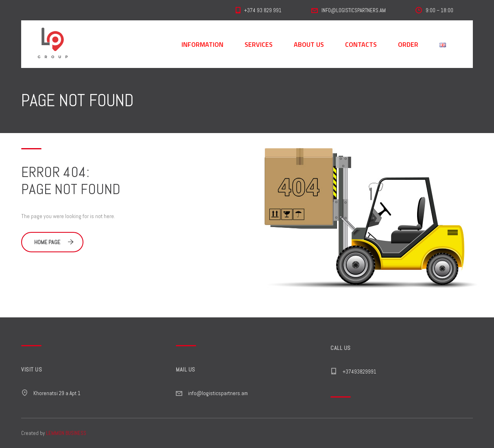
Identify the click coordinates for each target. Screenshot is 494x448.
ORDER (408, 44)
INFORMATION (202, 44)
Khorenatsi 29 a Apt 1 (57, 393)
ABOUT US (309, 44)
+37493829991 (360, 372)
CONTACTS (361, 44)
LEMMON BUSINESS (66, 433)
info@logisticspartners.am (218, 393)
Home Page (54, 242)
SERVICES (259, 44)
